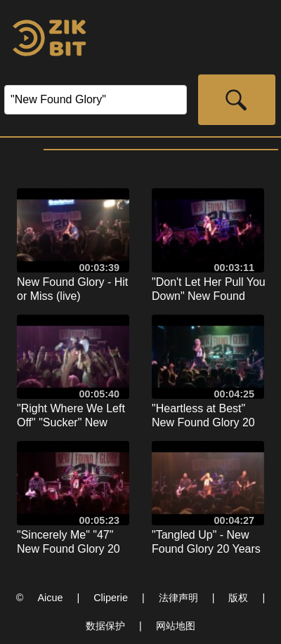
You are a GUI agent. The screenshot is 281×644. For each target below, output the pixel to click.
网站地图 (176, 626)
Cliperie (111, 598)
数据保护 (105, 626)
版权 (238, 598)
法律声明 (178, 598)
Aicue (50, 598)
